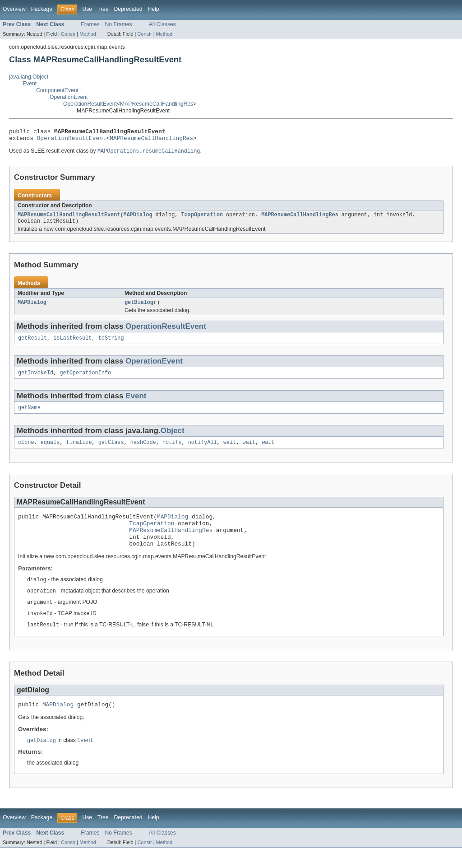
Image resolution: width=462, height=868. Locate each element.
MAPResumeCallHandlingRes (157, 104)
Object (173, 439)
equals (50, 452)
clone (26, 452)
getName (29, 416)
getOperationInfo (85, 380)
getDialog (139, 308)
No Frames (119, 24)
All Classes (162, 24)
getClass (111, 452)
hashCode (143, 452)
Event (30, 84)
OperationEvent (69, 97)
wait (230, 452)
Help (153, 9)
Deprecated (128, 9)
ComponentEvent (57, 90)
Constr (68, 34)
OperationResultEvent (90, 104)
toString (111, 345)
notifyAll (203, 452)
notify (172, 452)
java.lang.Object (29, 77)
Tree (103, 9)
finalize (79, 452)
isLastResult (72, 345)
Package (42, 9)
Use (87, 9)
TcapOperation (202, 219)
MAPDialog (138, 219)
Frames (90, 24)
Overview (14, 9)
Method (88, 34)
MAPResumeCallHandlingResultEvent (69, 219)
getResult (32, 345)
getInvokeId (36, 380)
